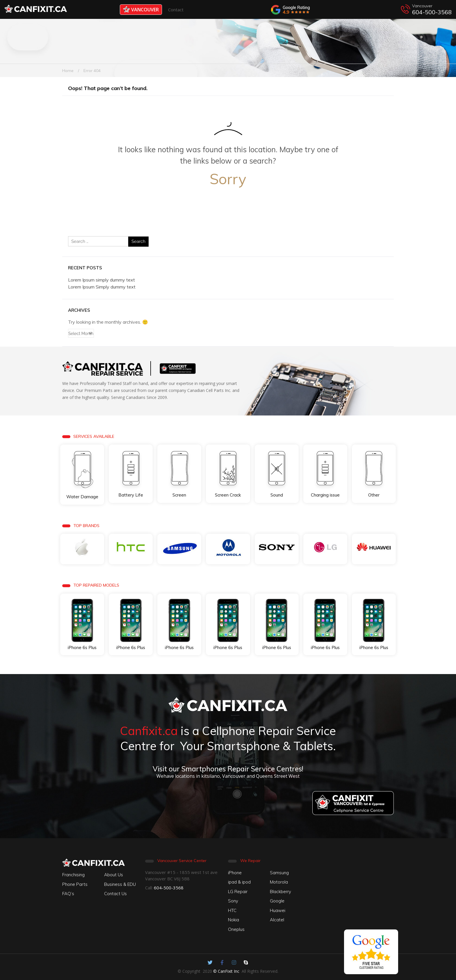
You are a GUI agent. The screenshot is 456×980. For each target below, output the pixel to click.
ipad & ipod (239, 882)
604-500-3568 (432, 12)
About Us (114, 875)
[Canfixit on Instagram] (234, 962)
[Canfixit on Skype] (246, 962)
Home (68, 71)
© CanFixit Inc (226, 971)
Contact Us (115, 894)
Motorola (279, 882)
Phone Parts (75, 884)
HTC (232, 910)
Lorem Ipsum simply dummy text (101, 280)
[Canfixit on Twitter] (210, 962)
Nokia (234, 920)
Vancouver (141, 9)
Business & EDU (120, 884)
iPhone (235, 873)
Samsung (279, 873)
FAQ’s (68, 894)
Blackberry (280, 892)
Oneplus (236, 929)
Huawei (278, 910)
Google (277, 901)
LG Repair (238, 892)
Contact (176, 10)
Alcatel (277, 920)
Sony (233, 901)
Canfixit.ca (149, 731)
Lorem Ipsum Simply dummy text (102, 287)
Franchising (73, 875)
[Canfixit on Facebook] (222, 962)
